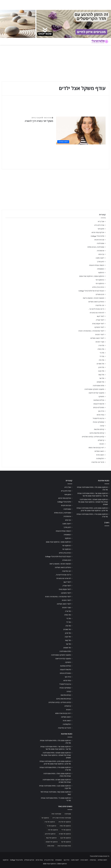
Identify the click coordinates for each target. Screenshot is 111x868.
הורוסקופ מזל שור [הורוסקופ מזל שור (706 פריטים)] (66, 842)
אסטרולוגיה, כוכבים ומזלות (96, 247)
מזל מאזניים (100, 364)
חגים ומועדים (100, 294)
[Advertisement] (92, 543)
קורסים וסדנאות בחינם (97, 433)
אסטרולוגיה (101, 243)
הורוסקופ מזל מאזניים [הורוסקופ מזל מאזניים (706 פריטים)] (65, 834)
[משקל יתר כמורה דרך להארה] (81, 131)
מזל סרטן (101, 367)
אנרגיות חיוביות (99, 240)
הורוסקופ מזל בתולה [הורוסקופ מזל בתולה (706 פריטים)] (65, 826)
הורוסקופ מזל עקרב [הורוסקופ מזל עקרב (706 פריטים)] (65, 838)
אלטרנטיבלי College (98, 236)
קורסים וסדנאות (99, 429)
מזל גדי (102, 353)
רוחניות (102, 444)
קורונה (102, 426)
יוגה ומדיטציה (100, 305)
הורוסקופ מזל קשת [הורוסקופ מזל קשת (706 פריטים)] (51, 838)
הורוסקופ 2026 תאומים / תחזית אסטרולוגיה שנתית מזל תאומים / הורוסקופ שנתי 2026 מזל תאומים (93, 502)
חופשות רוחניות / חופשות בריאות (94, 298)
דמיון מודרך (101, 262)
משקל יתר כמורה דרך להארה (39, 121)
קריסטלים (101, 440)
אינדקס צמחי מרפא (98, 232)
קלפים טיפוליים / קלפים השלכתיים (93, 437)
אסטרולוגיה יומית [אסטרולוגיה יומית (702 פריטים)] (56, 814)
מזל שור (102, 378)
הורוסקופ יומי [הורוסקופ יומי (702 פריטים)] (45, 818)
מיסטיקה (101, 397)
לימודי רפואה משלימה (97, 338)
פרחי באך (101, 411)
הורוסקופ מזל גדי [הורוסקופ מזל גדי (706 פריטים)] (51, 826)
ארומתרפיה (101, 251)
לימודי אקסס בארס (98, 324)
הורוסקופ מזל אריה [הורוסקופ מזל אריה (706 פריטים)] (50, 822)
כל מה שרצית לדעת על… (96, 309)
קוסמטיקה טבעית (99, 422)
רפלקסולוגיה (100, 459)
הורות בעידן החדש (98, 287)
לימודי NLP (101, 316)
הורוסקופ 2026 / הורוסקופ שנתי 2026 (92, 276)
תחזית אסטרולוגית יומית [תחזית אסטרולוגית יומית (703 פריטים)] (64, 846)
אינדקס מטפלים (29, 860)
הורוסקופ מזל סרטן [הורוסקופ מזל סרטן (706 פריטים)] (50, 834)
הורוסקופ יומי (100, 280)
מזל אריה (101, 345)
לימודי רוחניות (100, 335)
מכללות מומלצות (99, 400)
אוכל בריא (101, 221)
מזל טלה (101, 360)
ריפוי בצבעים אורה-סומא (96, 448)
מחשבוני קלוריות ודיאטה (96, 393)
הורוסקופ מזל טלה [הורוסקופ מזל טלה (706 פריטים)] (53, 830)
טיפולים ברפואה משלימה (96, 302)
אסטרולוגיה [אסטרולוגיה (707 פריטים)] (68, 814)
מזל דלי (102, 356)
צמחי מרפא (100, 415)
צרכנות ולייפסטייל (98, 418)
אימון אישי (101, 229)
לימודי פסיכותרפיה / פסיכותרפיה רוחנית (91, 331)
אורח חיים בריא (99, 225)
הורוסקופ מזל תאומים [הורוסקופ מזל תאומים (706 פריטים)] (52, 842)
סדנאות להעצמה (99, 404)
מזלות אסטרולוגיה (98, 386)
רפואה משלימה (99, 451)
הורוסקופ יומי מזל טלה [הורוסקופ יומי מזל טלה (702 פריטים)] (65, 822)
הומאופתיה (101, 269)
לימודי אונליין (100, 320)
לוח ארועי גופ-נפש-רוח (97, 313)
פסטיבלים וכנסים (99, 407)
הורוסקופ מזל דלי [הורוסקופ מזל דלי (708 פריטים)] (66, 830)
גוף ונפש (101, 254)
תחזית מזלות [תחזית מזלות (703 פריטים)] (51, 846)
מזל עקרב (101, 371)
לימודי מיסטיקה (99, 327)
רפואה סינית (100, 455)
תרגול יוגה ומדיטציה (98, 462)
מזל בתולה (101, 349)
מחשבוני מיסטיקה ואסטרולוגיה (94, 389)
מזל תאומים (101, 382)
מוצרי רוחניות (100, 342)
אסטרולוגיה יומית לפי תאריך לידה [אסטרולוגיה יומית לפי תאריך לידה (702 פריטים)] (62, 818)
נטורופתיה (93, 860)
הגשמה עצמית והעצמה (97, 265)
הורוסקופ (101, 273)
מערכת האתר (48, 118)
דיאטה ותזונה (100, 258)
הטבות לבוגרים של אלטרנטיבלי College (91, 291)
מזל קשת (101, 375)
